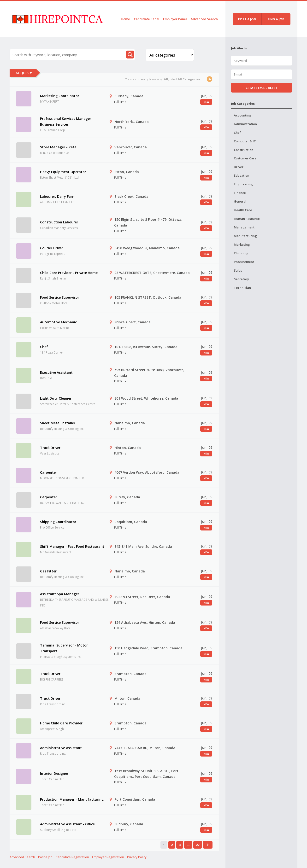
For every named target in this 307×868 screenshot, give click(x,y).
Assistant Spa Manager (60, 594)
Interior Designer (54, 773)
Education (242, 175)
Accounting (243, 115)
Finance (240, 193)
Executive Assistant (56, 372)
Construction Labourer (59, 222)
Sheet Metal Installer (58, 423)
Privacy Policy (137, 857)
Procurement (244, 262)
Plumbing (241, 253)
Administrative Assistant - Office (67, 824)
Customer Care (245, 158)
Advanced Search (204, 19)
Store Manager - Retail (59, 147)
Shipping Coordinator (58, 522)
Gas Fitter (48, 571)
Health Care (243, 210)
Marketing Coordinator (60, 96)
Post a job (247, 19)
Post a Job (45, 857)
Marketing (242, 245)
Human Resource (247, 219)
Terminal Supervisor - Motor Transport (64, 648)
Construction (244, 150)
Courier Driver (52, 248)
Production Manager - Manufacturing (72, 799)
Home (125, 19)
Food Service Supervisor (60, 297)
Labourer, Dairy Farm (58, 196)
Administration (245, 124)
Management (244, 227)
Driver (239, 167)
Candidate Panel (147, 19)
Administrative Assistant (61, 748)
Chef (44, 347)
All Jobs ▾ (24, 73)
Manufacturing (245, 236)
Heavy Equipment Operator (63, 172)
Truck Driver (50, 448)
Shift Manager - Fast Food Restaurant (72, 546)
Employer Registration (108, 857)
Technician (242, 288)
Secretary (241, 279)
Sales (238, 270)
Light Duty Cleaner (56, 398)
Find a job (276, 19)
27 (198, 845)
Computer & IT (245, 141)
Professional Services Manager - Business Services (67, 121)
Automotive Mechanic (58, 322)
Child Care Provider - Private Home (69, 273)
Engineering (243, 184)
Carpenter (49, 472)
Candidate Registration (72, 857)
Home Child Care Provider (61, 723)
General (240, 201)
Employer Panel (175, 19)
